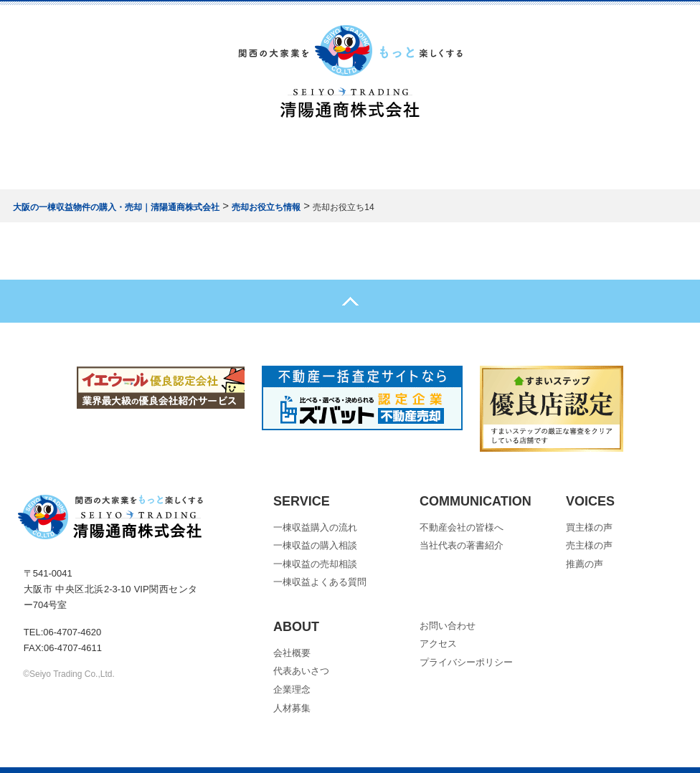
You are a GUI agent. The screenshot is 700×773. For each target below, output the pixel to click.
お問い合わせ (483, 156)
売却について (312, 156)
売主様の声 (589, 545)
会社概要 (397, 156)
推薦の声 (585, 564)
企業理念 (292, 689)
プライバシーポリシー (466, 662)
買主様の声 (589, 527)
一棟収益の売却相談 (315, 564)
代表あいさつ (301, 671)
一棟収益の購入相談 (315, 545)
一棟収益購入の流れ (315, 527)
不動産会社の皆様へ (462, 527)
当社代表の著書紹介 (462, 545)
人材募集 (292, 708)
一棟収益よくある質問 (320, 582)
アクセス (438, 644)
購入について (216, 156)
